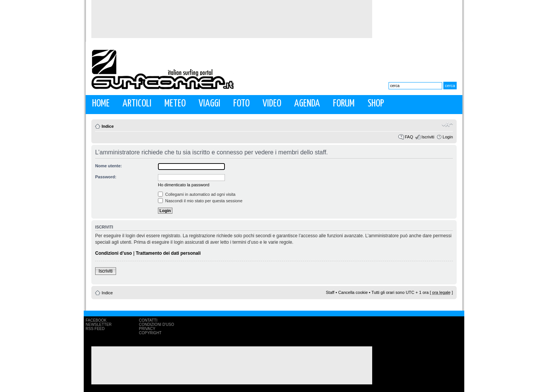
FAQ (409, 137)
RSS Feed (95, 329)
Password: (106, 177)
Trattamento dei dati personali (168, 253)
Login (448, 137)
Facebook (96, 320)
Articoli (137, 104)
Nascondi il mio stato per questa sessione (200, 201)
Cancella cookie (353, 292)
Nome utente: (108, 166)
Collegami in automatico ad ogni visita (197, 194)
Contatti (148, 320)
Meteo (175, 104)
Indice (108, 126)
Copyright (150, 333)
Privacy (147, 329)
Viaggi (209, 104)
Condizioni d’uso (114, 253)
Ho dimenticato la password (184, 185)
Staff (330, 292)
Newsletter (99, 325)
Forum (344, 104)
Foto (241, 104)
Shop (376, 104)
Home (101, 104)
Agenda (307, 104)
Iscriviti (428, 137)
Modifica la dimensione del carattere (447, 125)
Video (272, 104)
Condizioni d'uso (156, 325)
